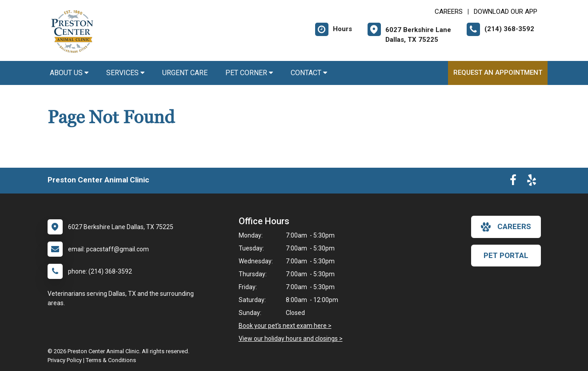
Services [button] (125, 73)
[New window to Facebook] (513, 182)
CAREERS (449, 12)
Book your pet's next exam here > (285, 326)
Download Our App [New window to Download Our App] (506, 12)
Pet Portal (506, 255)
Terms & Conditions (111, 360)
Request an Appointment (498, 73)
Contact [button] (309, 73)
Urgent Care (185, 73)
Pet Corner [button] (249, 73)
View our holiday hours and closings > (291, 339)
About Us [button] (69, 73)
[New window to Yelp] (532, 182)
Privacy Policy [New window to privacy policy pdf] (65, 360)
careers (506, 227)
